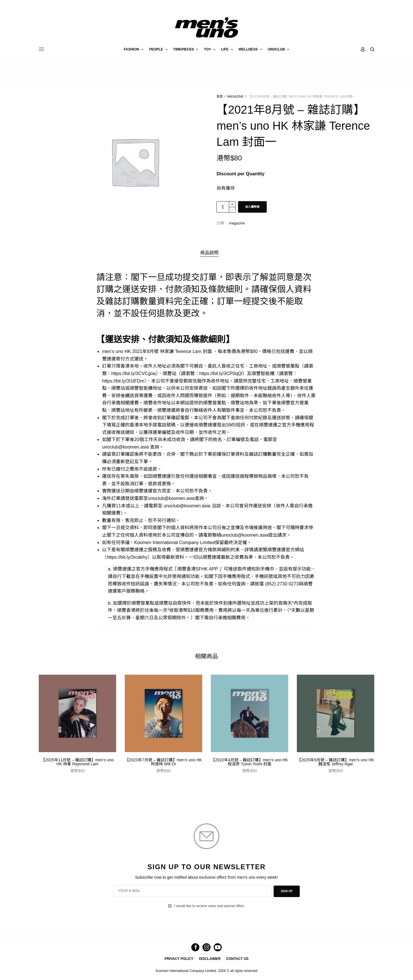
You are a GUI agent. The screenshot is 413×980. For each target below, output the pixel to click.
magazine (235, 96)
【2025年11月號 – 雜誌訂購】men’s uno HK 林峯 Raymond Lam (78, 762)
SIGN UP (287, 891)
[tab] (209, 253)
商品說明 (209, 253)
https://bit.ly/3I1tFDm (123, 381)
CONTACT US (237, 959)
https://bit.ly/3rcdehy (127, 557)
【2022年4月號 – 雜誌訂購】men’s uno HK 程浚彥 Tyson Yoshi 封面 (250, 762)
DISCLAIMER (210, 959)
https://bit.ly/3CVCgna (134, 373)
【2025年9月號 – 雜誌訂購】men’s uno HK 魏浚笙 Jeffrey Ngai (336, 762)
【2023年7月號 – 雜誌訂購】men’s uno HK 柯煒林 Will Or (163, 762)
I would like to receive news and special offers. (210, 905)
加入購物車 (252, 207)
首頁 (220, 96)
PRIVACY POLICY (179, 959)
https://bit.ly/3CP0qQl (221, 373)
